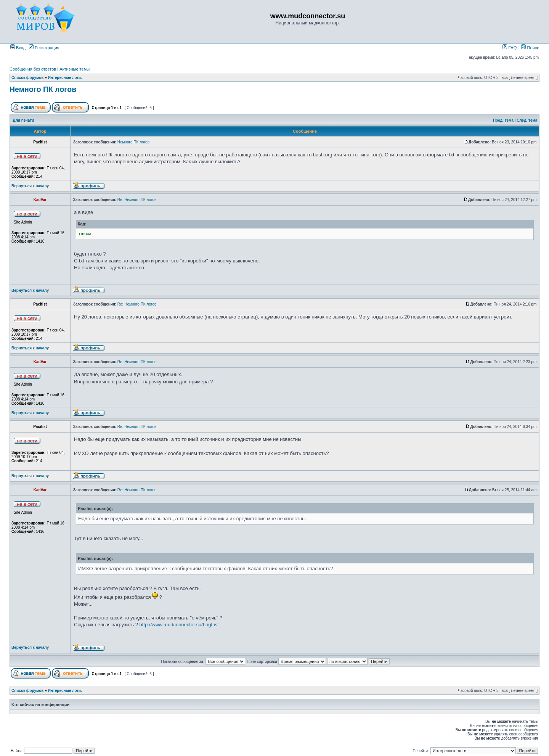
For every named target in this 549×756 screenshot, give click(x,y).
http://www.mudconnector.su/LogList (179, 625)
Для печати (24, 120)
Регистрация (44, 48)
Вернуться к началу (30, 186)
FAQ (510, 48)
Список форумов (28, 78)
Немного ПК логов (43, 89)
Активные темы (75, 69)
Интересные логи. (65, 78)
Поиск (530, 48)
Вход (18, 48)
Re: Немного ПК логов (137, 200)
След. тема (527, 120)
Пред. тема (503, 120)
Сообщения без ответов (33, 69)
